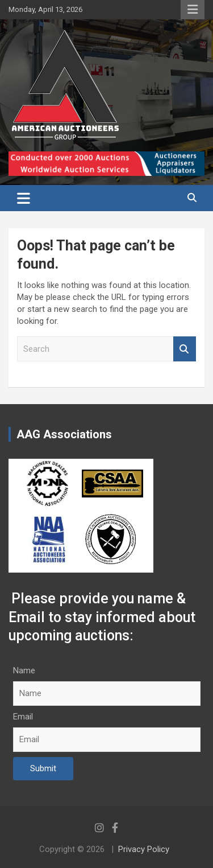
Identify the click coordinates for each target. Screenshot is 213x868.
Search (185, 349)
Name (24, 670)
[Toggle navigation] (24, 198)
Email (23, 717)
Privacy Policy (144, 849)
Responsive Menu (193, 10)
